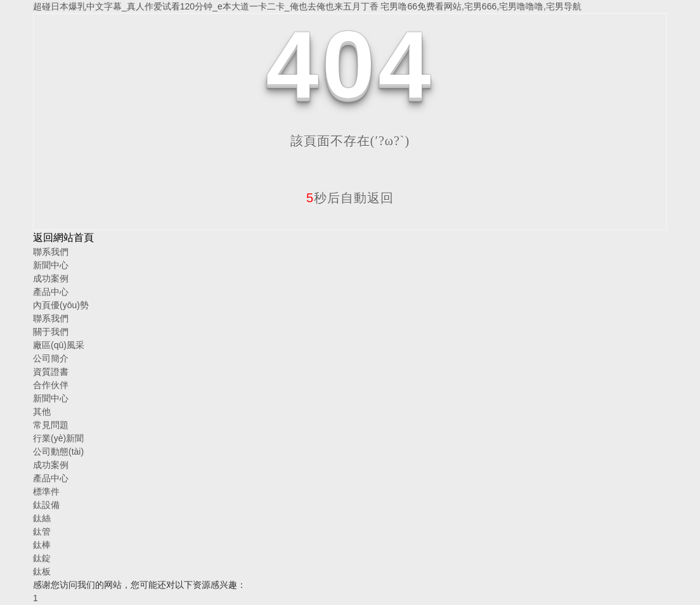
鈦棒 (42, 545)
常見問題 (51, 425)
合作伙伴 (51, 385)
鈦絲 (42, 518)
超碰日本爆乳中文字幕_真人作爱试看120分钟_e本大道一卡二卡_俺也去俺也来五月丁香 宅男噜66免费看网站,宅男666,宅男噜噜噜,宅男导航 (307, 6)
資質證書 (51, 372)
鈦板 (42, 571)
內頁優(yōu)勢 (61, 305)
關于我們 (51, 332)
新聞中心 (51, 265)
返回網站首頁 (63, 237)
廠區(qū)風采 (59, 345)
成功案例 (51, 278)
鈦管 (42, 531)
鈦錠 (42, 558)
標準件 (46, 491)
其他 (42, 412)
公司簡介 (51, 358)
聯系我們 (51, 252)
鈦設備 (46, 505)
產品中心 (51, 292)
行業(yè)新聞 (58, 438)
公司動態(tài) (58, 452)
